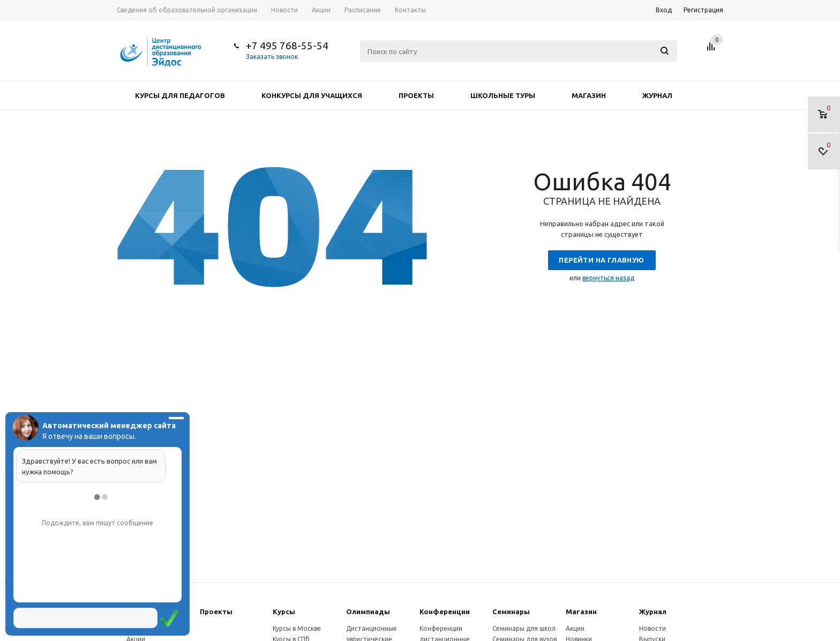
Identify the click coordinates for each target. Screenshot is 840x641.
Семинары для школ (524, 628)
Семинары (511, 612)
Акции (575, 628)
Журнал (657, 95)
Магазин (589, 95)
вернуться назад (608, 278)
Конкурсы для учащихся (312, 95)
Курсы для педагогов (180, 95)
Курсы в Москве (297, 628)
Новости (652, 628)
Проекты (416, 95)
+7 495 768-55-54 (287, 46)
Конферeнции (445, 612)
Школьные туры (503, 95)
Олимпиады (368, 612)
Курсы (284, 612)
